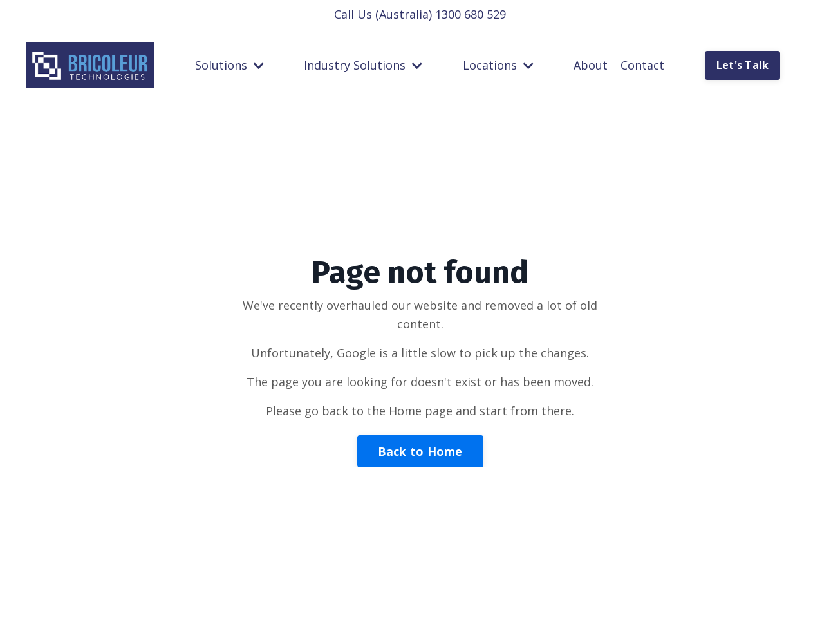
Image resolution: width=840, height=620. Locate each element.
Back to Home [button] (420, 451)
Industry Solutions (363, 65)
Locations (498, 65)
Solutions (229, 65)
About (591, 65)
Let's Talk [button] (743, 65)
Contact (642, 65)
